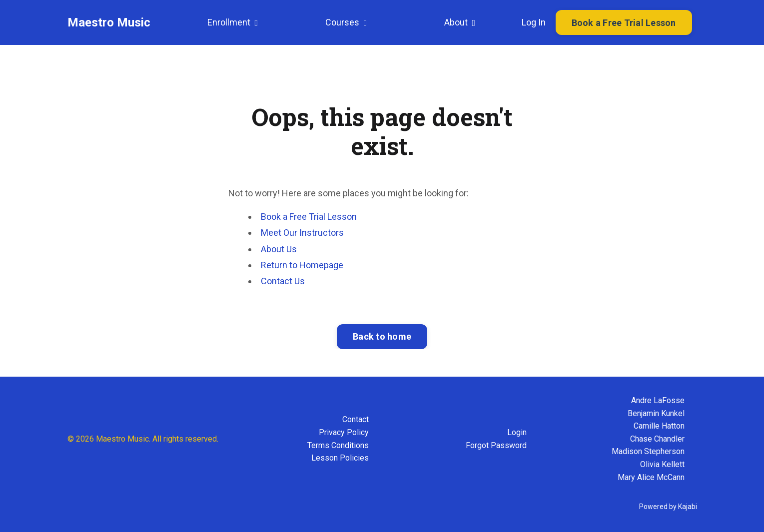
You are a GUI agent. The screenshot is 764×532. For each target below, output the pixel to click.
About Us (279, 249)
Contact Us (283, 281)
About (460, 22)
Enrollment (233, 22)
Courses (346, 22)
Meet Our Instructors (302, 233)
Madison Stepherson (648, 451)
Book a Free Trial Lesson (309, 217)
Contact (356, 419)
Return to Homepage (302, 265)
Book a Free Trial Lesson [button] (624, 23)
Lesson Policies (340, 458)
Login (517, 432)
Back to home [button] (382, 336)
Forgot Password (496, 445)
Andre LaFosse (658, 400)
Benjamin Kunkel (656, 413)
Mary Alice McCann (651, 477)
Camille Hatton (659, 426)
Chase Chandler (657, 439)
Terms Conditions (338, 445)
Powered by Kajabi (668, 507)
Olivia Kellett (662, 464)
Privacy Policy (344, 432)
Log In (534, 22)
